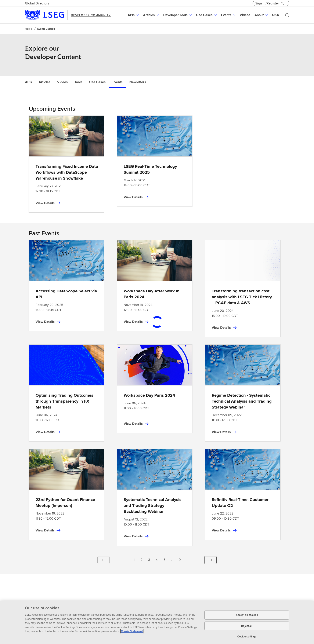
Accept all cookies (247, 615)
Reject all (247, 626)
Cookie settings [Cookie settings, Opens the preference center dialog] (247, 636)
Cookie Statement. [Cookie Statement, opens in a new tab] (132, 631)
